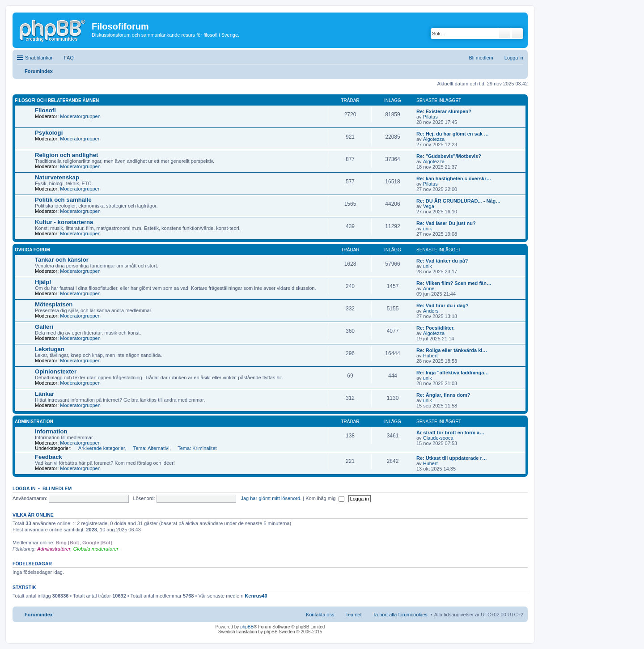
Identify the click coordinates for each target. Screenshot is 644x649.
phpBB (247, 627)
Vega (429, 206)
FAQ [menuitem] (69, 58)
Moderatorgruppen (80, 116)
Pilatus (430, 117)
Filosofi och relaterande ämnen (57, 100)
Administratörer (54, 549)
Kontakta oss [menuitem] (320, 615)
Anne (429, 288)
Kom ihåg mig (325, 498)
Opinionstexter (56, 371)
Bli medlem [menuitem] (481, 58)
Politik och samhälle (63, 200)
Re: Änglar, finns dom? (443, 395)
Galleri (44, 327)
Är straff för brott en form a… (450, 433)
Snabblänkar (39, 58)
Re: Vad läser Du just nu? (446, 223)
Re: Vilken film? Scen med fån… (454, 283)
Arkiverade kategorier (102, 448)
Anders (431, 311)
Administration (34, 422)
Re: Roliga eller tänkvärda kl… (452, 350)
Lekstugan (50, 349)
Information (51, 431)
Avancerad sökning (517, 34)
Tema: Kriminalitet (197, 448)
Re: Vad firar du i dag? (443, 305)
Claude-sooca (438, 438)
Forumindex (39, 615)
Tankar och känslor (62, 260)
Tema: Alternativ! (151, 448)
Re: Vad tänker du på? (442, 261)
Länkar (44, 394)
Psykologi (49, 133)
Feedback (49, 457)
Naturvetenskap (57, 177)
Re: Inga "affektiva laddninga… (453, 373)
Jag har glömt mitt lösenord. (271, 498)
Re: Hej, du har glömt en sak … (453, 134)
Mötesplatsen (54, 304)
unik (428, 229)
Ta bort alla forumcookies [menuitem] (400, 615)
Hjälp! (43, 282)
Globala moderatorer (96, 549)
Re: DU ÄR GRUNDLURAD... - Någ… (458, 201)
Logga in (24, 488)
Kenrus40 (256, 596)
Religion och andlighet (66, 155)
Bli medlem (57, 488)
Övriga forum (32, 250)
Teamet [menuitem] (353, 615)
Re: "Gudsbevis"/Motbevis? (449, 156)
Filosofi (45, 110)
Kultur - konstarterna (64, 222)
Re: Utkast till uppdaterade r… (452, 458)
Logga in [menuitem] (514, 58)
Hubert (430, 356)
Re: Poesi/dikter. (436, 328)
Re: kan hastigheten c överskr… (454, 178)
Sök (504, 34)
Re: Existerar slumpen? (444, 111)
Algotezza (434, 139)
